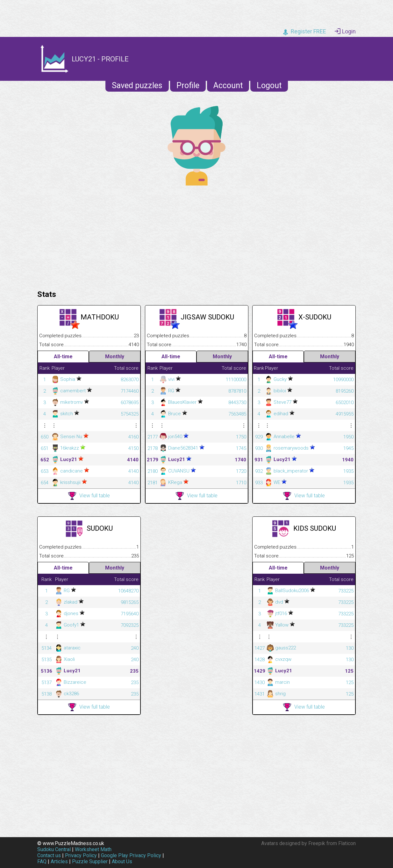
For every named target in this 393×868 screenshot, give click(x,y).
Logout (269, 85)
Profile (188, 85)
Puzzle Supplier (90, 861)
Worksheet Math (93, 849)
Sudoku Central (54, 849)
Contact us (49, 855)
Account (228, 85)
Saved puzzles (137, 85)
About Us (122, 861)
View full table (89, 496)
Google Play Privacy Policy (131, 855)
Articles (59, 861)
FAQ (42, 861)
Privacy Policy (81, 855)
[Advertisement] (196, 236)
